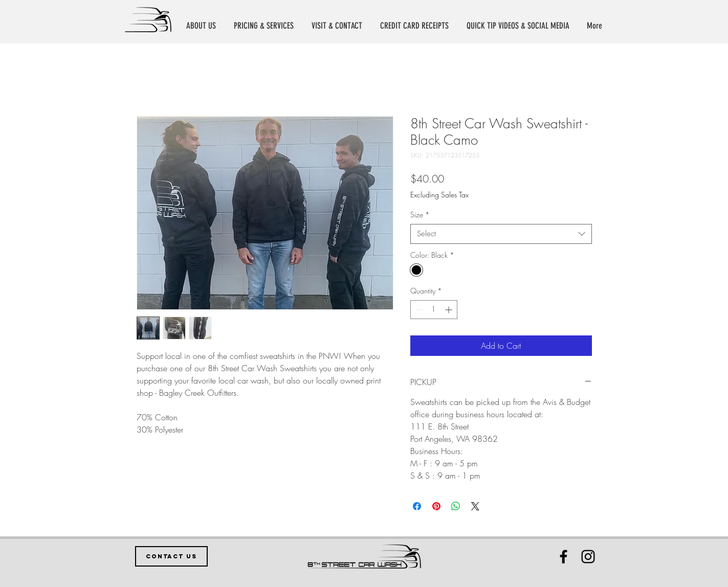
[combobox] (501, 234)
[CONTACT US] (171, 556)
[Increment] (449, 310)
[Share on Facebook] (417, 506)
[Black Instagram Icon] (588, 557)
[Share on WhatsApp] (456, 506)
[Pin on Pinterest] (436, 506)
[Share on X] (475, 506)
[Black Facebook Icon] (564, 557)
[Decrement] (418, 310)
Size (420, 215)
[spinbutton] (434, 310)
